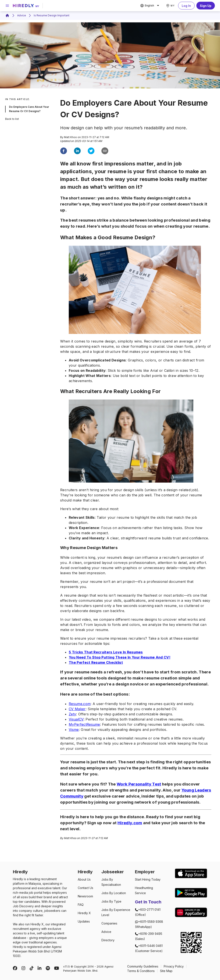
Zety (72, 714)
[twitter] (91, 151)
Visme (74, 730)
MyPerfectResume (84, 724)
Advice (22, 15)
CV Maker (77, 709)
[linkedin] (77, 151)
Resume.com (80, 704)
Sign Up (206, 6)
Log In (186, 6)
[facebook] (64, 151)
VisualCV (76, 719)
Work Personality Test (139, 784)
